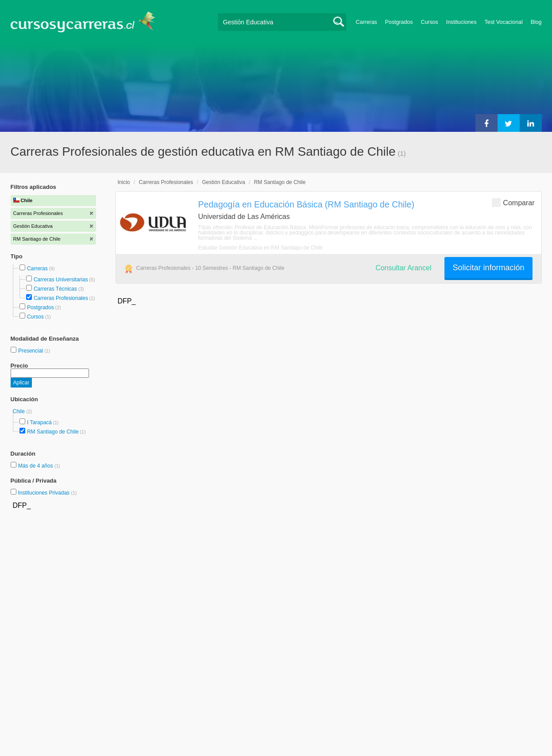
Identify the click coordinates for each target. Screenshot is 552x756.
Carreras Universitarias (61, 280)
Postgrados (399, 22)
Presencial (31, 351)
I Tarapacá (39, 422)
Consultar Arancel (403, 268)
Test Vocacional (504, 22)
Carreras (367, 22)
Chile (20, 411)
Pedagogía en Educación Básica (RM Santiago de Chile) (306, 204)
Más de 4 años (36, 466)
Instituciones (461, 22)
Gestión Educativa (223, 182)
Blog (536, 22)
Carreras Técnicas (55, 289)
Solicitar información (488, 268)
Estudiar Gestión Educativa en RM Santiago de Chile (261, 248)
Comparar (513, 202)
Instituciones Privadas (47, 493)
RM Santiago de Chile (53, 432)
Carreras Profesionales (61, 298)
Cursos (429, 22)
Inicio (124, 182)
